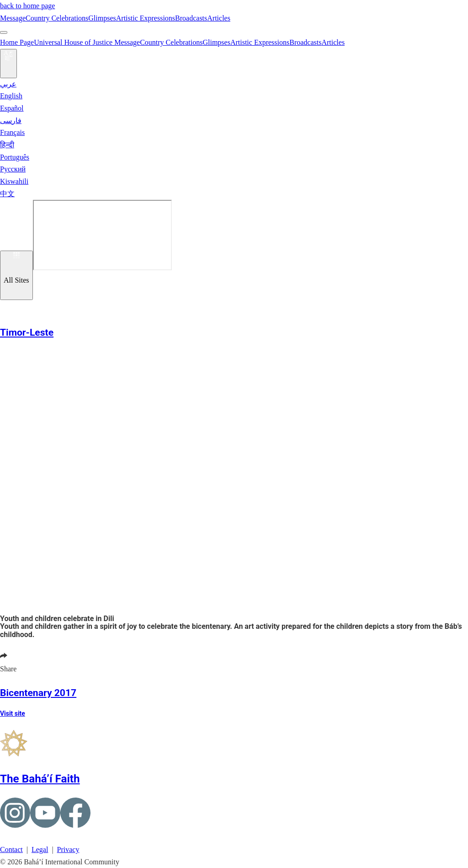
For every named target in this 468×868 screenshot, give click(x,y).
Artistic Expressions (146, 18)
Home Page (17, 42)
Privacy (68, 849)
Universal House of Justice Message (87, 42)
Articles (219, 18)
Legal (40, 849)
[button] (5, 321)
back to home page (27, 6)
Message (13, 18)
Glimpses (102, 18)
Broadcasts (191, 18)
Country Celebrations (57, 18)
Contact (11, 849)
